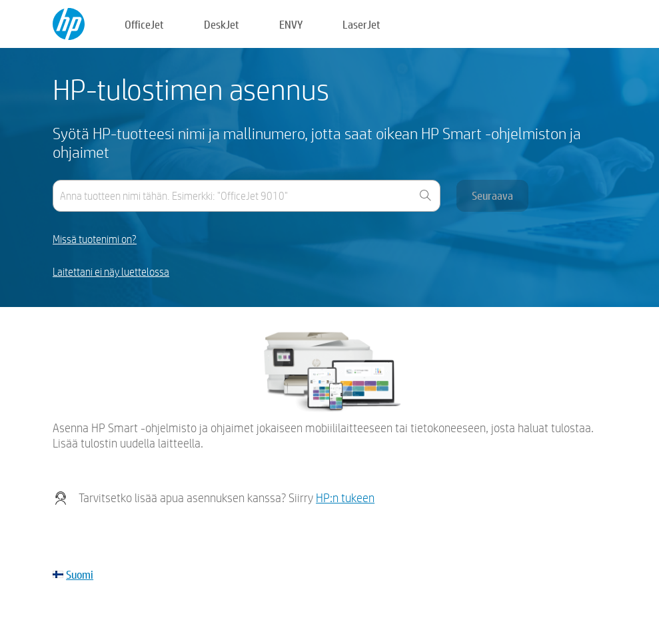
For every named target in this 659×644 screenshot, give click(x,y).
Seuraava (492, 195)
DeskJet (222, 24)
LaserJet (361, 24)
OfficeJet (144, 24)
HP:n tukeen (345, 498)
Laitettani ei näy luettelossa (111, 272)
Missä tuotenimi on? (95, 239)
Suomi (80, 574)
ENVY (291, 24)
